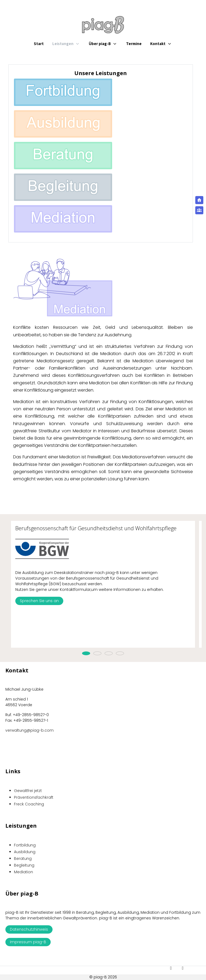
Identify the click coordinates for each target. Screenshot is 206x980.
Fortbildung (25, 845)
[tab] (86, 653)
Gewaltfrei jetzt (28, 791)
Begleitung (24, 865)
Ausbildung (25, 852)
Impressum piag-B (28, 942)
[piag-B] (103, 25)
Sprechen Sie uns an (39, 601)
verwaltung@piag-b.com (30, 730)
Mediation (23, 872)
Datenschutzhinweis (29, 929)
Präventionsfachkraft (34, 797)
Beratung (23, 859)
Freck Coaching (29, 804)
